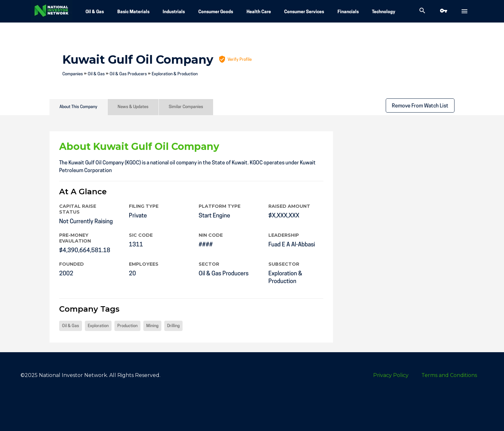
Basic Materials (133, 12)
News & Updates (133, 107)
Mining (152, 326)
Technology (384, 12)
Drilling (173, 326)
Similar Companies (186, 107)
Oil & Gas (95, 12)
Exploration (98, 326)
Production (127, 326)
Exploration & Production (175, 74)
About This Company (78, 107)
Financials (348, 12)
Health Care (259, 12)
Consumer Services (304, 12)
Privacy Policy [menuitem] (391, 375)
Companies (73, 74)
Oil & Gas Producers (128, 74)
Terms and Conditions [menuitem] (449, 375)
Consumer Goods (216, 12)
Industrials (174, 12)
